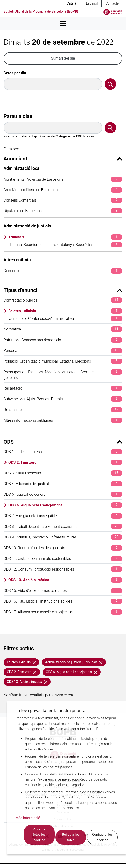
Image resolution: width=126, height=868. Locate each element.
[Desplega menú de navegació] (63, 24)
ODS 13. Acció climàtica (65, 580)
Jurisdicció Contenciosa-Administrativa (66, 318)
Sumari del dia (63, 58)
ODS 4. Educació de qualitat (63, 484)
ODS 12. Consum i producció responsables (63, 569)
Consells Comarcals (63, 200)
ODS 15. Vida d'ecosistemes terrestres (63, 591)
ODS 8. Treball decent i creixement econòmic (63, 526)
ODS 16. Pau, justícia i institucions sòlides (63, 601)
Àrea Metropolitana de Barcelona (63, 190)
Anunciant (63, 159)
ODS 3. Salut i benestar (63, 473)
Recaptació (63, 388)
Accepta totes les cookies (39, 835)
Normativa (63, 329)
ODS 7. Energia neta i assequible (63, 516)
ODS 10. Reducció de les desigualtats (63, 548)
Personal (63, 351)
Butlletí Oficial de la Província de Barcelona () (41, 11)
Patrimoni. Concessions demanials (63, 340)
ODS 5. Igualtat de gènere (63, 494)
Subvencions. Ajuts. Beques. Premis (63, 399)
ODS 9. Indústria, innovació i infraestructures (63, 537)
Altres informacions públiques (63, 420)
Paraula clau (18, 116)
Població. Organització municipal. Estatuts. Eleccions (63, 361)
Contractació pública (63, 300)
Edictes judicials (65, 311)
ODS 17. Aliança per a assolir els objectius (63, 612)
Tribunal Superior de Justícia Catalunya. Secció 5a (66, 245)
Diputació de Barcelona (63, 211)
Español (92, 3)
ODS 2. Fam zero (65, 462)
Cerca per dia (15, 73)
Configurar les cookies (102, 837)
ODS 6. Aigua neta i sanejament (65, 505)
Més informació (28, 818)
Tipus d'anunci (63, 290)
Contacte (112, 3)
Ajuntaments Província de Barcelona (63, 179)
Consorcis (63, 271)
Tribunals (65, 237)
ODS (63, 442)
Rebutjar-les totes (71, 837)
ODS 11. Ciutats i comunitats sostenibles (63, 559)
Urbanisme (63, 410)
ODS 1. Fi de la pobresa (63, 452)
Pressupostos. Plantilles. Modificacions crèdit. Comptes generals (63, 375)
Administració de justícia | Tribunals (74, 662)
